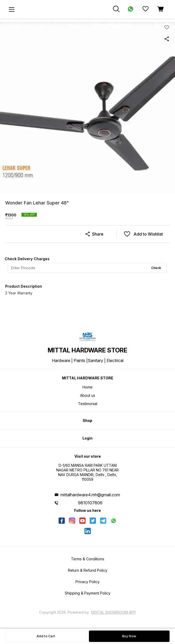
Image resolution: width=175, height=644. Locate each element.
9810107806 (90, 503)
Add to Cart (46, 636)
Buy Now (129, 636)
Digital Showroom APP (113, 612)
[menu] (12, 9)
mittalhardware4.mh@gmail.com (90, 495)
